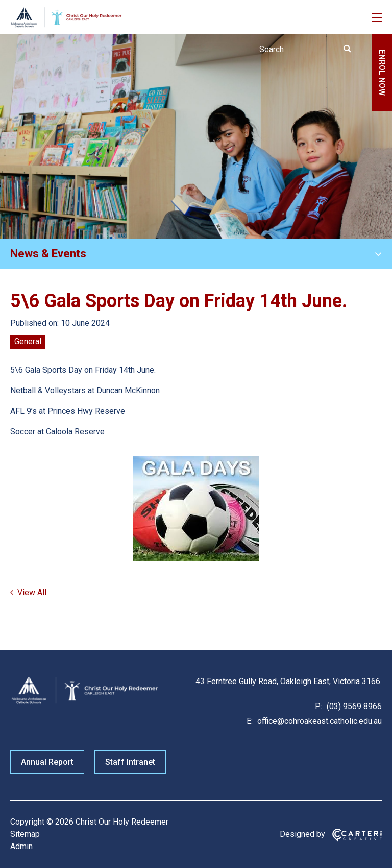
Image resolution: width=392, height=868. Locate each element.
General (28, 342)
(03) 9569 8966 (353, 706)
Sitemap (25, 834)
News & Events (48, 254)
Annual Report (47, 762)
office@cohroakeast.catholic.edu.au (318, 721)
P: (318, 706)
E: (250, 721)
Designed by (302, 834)
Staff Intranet (130, 762)
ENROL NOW (382, 73)
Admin (21, 846)
